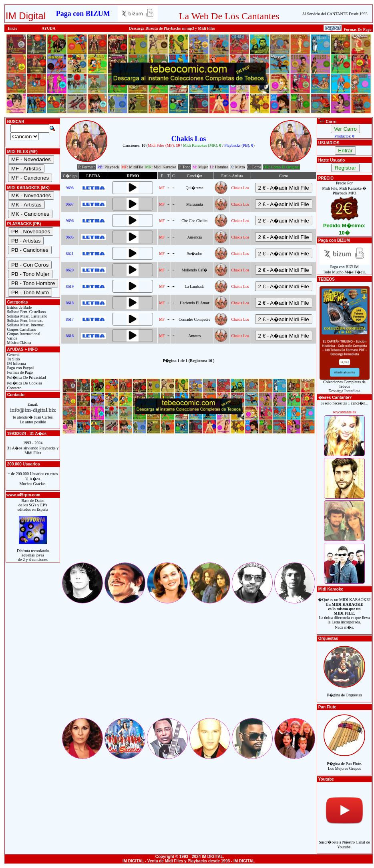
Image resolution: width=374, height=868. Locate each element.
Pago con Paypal (20, 368)
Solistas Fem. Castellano (26, 312)
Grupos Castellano (21, 329)
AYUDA (49, 28)
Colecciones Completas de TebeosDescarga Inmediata (345, 384)
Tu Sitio (13, 359)
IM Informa (16, 363)
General (13, 355)
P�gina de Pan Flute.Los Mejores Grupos (344, 762)
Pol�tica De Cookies (24, 383)
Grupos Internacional (23, 334)
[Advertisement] (189, 505)
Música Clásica (19, 343)
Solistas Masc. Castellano (27, 316)
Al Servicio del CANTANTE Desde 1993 (335, 14)
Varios (11, 338)
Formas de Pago (19, 372)
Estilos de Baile (19, 307)
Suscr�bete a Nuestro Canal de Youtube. (344, 840)
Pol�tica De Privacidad (26, 377)
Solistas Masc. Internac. (25, 325)
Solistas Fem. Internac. (24, 321)
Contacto (14, 388)
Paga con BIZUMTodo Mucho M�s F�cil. (345, 268)
